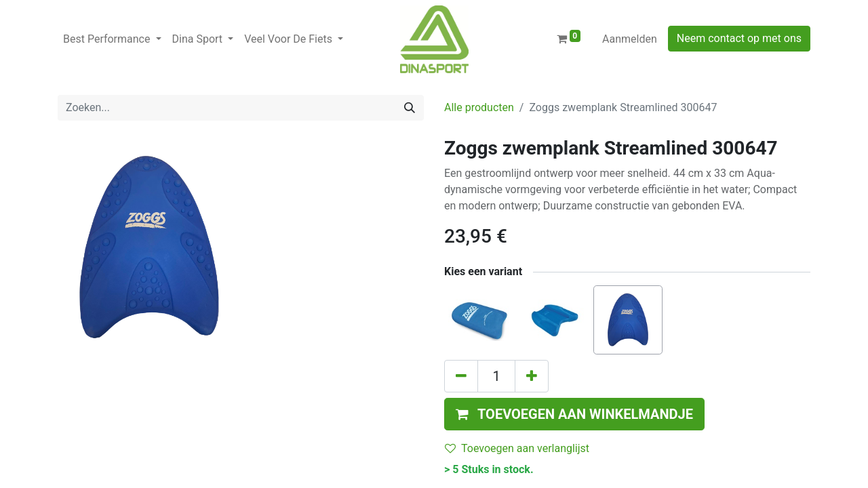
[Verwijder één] (461, 376)
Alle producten (479, 107)
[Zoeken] (410, 108)
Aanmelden (630, 39)
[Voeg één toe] (532, 376)
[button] (574, 414)
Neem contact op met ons (739, 38)
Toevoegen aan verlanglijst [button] (517, 448)
